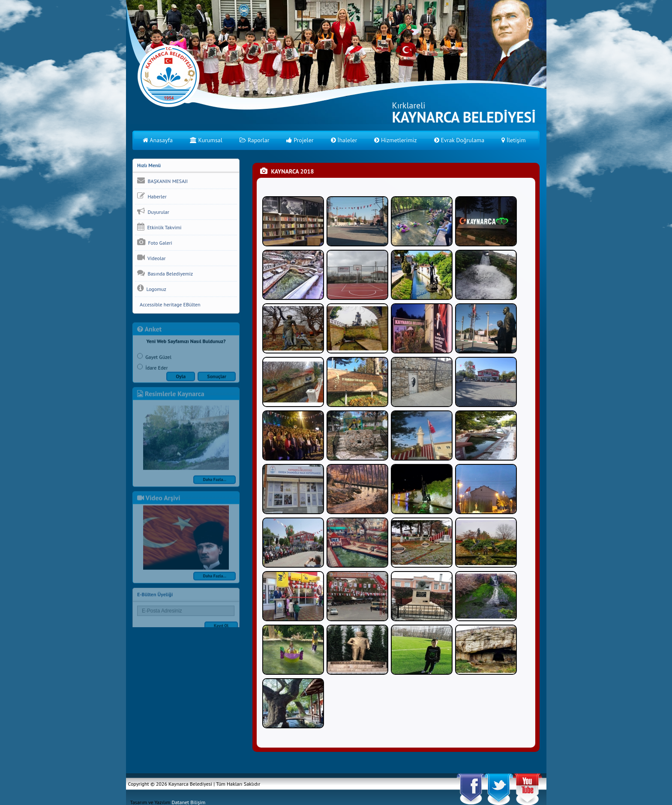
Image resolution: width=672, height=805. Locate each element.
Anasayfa (158, 140)
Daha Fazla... (214, 482)
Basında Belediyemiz (165, 273)
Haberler (152, 196)
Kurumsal (206, 140)
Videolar (151, 258)
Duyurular (153, 212)
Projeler (300, 140)
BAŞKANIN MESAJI (162, 181)
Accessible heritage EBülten (169, 305)
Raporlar (255, 140)
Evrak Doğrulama (459, 140)
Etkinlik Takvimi (159, 227)
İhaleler (344, 140)
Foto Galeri (155, 242)
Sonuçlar (217, 379)
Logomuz (152, 289)
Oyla (181, 379)
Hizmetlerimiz (395, 140)
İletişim (514, 140)
